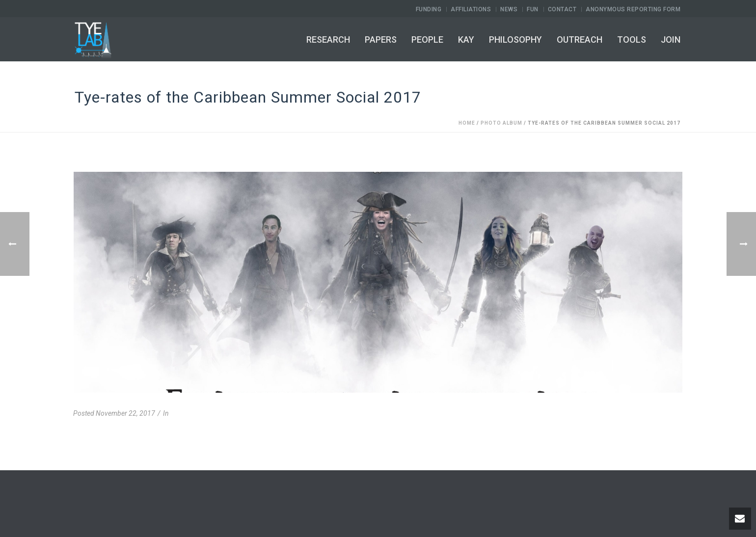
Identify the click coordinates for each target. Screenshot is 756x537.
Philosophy (515, 40)
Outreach (580, 40)
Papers (381, 40)
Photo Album (501, 123)
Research (328, 40)
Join (671, 40)
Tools (632, 40)
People (427, 40)
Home (467, 123)
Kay (466, 40)
